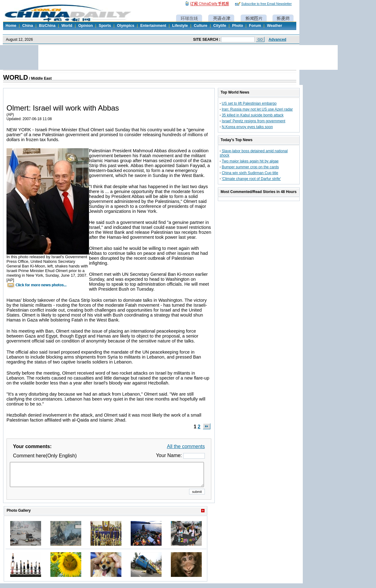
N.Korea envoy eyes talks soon (247, 127)
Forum (255, 26)
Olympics (125, 26)
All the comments (186, 446)
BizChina (47, 26)
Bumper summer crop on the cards (250, 167)
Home (11, 26)
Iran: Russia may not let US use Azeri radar (257, 109)
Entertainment (153, 26)
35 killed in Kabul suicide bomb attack (253, 115)
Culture (201, 26)
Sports (105, 26)
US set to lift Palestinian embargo (249, 103)
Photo (237, 26)
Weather (275, 26)
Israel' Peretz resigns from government (254, 121)
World (67, 26)
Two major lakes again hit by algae (250, 161)
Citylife (220, 26)
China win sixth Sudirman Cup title (250, 173)
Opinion (85, 26)
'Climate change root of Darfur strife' (251, 179)
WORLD (16, 78)
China (28, 26)
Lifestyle (180, 26)
